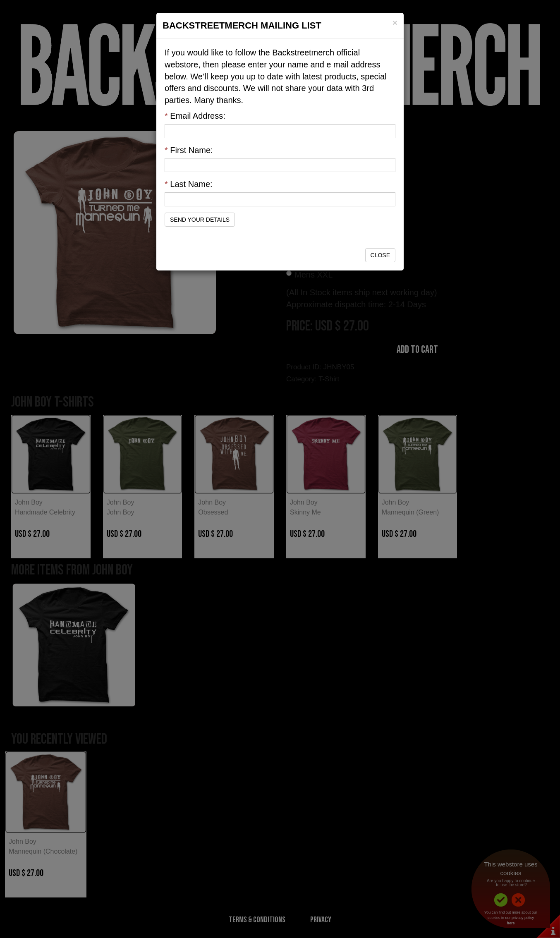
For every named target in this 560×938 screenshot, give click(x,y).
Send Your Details (200, 220)
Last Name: (189, 184)
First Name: (189, 150)
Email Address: (195, 116)
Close (380, 255)
